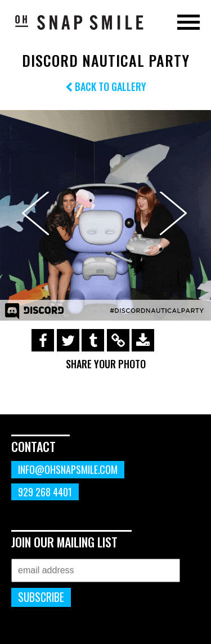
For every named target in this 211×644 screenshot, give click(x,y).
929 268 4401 (45, 492)
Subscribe (41, 597)
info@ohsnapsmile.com (68, 469)
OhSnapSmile (79, 22)
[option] (105, 215)
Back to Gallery (106, 86)
